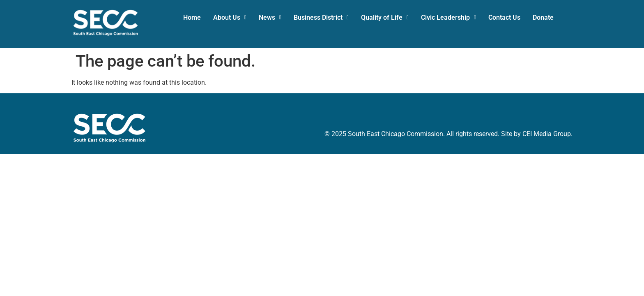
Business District (321, 17)
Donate (543, 17)
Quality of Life (385, 17)
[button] (230, 18)
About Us (230, 17)
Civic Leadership (448, 17)
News (270, 17)
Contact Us (504, 17)
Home (192, 17)
